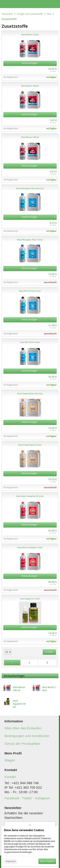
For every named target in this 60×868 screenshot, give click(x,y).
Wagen (10, 760)
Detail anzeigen (29, 63)
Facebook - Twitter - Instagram (27, 798)
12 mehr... (49, 652)
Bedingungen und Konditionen (27, 736)
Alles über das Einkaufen (23, 728)
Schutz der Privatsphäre (22, 744)
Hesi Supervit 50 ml (19, 704)
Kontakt (10, 777)
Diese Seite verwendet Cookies (24, 830)
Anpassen (11, 861)
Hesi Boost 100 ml (19, 689)
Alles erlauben (47, 861)
